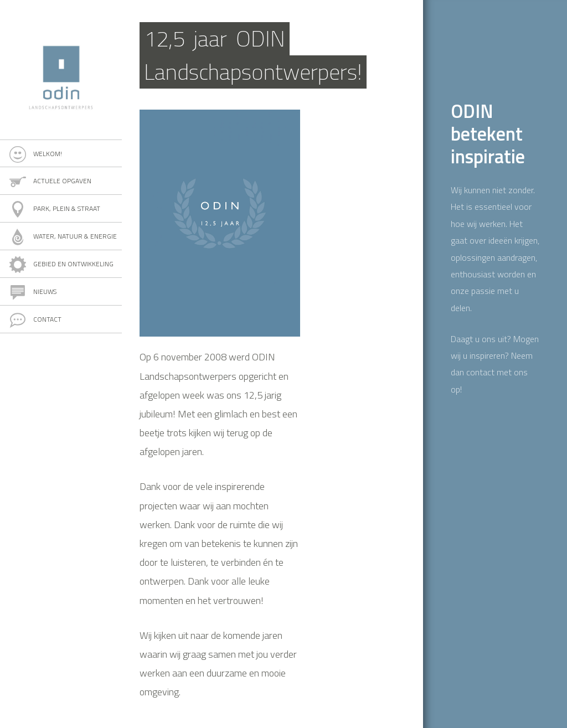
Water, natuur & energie (75, 236)
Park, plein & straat (67, 208)
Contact (47, 319)
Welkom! (48, 154)
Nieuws (45, 291)
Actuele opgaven (62, 181)
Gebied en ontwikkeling (73, 264)
